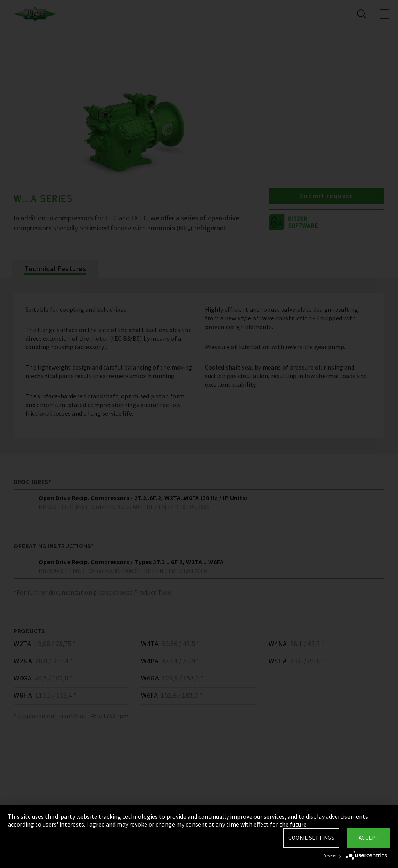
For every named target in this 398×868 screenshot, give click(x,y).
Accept (369, 838)
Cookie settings (311, 838)
